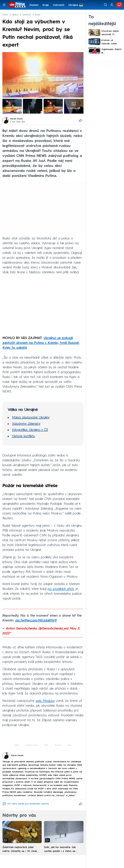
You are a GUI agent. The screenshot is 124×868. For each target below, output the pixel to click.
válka (16, 745)
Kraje (46, 5)
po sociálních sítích (61, 589)
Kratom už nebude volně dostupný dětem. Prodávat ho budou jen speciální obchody (111, 42)
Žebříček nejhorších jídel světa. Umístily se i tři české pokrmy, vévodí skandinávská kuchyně (20, 850)
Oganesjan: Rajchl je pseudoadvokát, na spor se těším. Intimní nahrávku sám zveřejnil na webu (111, 51)
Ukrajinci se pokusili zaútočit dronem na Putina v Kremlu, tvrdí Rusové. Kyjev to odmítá (41, 343)
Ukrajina (73, 5)
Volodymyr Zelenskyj (26, 424)
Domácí (34, 5)
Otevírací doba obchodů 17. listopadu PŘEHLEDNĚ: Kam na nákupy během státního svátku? (111, 33)
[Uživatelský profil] (112, 5)
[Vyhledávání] (105, 5)
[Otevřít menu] (4, 5)
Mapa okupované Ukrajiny (31, 418)
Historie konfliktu (23, 436)
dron (70, 745)
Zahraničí (59, 5)
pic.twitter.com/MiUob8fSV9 (36, 621)
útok (46, 745)
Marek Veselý (16, 119)
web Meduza (45, 701)
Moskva (58, 745)
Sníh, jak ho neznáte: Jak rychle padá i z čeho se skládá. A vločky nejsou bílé (62, 850)
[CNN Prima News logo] (17, 5)
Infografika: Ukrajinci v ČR (30, 430)
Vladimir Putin (32, 745)
